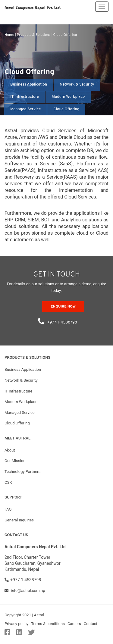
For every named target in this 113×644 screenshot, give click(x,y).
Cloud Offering (65, 35)
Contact (91, 624)
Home (9, 35)
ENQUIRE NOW (63, 307)
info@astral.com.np (25, 591)
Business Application (29, 85)
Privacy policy (16, 624)
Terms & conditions (48, 624)
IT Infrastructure (25, 97)
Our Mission (15, 461)
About (10, 450)
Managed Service (25, 109)
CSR (8, 482)
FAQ (8, 509)
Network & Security (77, 85)
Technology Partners (22, 472)
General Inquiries (19, 520)
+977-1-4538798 (56, 320)
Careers (74, 624)
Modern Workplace (68, 97)
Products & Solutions (34, 35)
